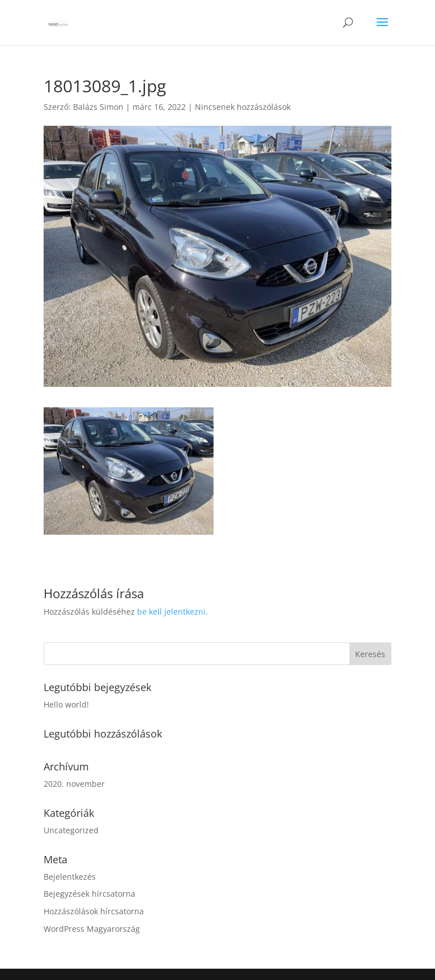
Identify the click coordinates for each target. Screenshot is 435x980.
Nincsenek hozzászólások (243, 107)
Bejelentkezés (70, 877)
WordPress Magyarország (92, 929)
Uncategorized (71, 830)
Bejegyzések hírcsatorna (89, 894)
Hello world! (66, 704)
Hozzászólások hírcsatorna (94, 911)
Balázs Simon (98, 107)
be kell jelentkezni (171, 612)
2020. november (74, 784)
